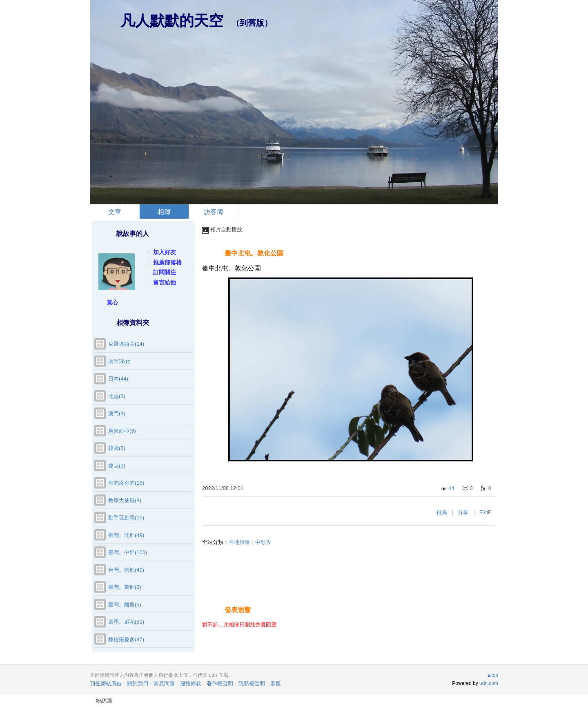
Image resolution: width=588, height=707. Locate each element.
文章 (115, 212)
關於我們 (138, 684)
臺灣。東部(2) (125, 587)
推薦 (442, 512)
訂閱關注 (165, 272)
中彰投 (263, 542)
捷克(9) (117, 466)
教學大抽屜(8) (125, 500)
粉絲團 (104, 701)
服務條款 (191, 684)
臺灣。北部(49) (126, 535)
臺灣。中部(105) (128, 552)
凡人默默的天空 (172, 21)
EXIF (485, 512)
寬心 (112, 302)
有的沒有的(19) (126, 483)
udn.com (489, 683)
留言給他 (165, 282)
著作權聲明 (220, 684)
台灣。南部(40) (126, 570)
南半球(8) (119, 361)
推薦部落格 (167, 262)
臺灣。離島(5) (125, 605)
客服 (276, 684)
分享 (463, 512)
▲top (492, 675)
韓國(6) (117, 448)
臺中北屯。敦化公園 (254, 253)
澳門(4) (117, 413)
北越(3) (117, 396)
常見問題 (164, 684)
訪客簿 (214, 212)
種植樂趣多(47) (126, 639)
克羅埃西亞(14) (126, 344)
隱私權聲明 (252, 684)
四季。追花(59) (126, 622)
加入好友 (165, 252)
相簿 (164, 212)
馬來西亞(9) (122, 431)
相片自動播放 (226, 229)
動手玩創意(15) (126, 518)
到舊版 (252, 23)
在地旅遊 (239, 542)
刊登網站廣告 (106, 684)
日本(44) (118, 379)
